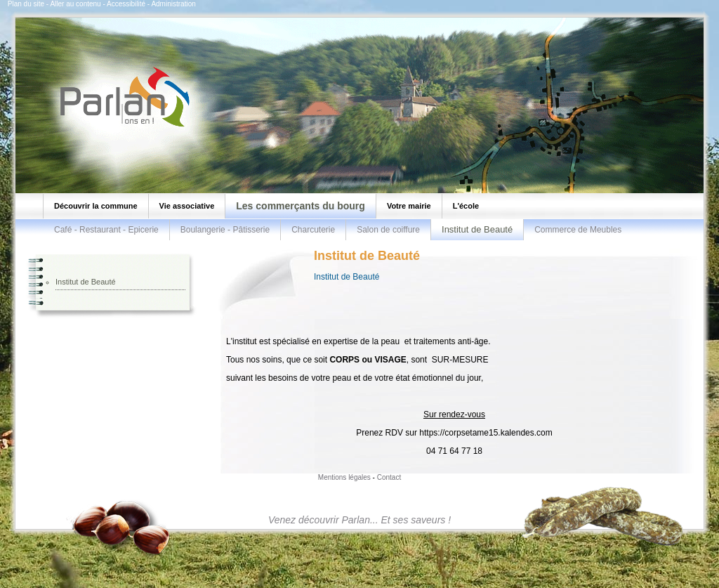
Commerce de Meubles (578, 230)
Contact (389, 477)
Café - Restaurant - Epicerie (106, 230)
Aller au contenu (75, 4)
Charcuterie (313, 230)
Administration (173, 4)
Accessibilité (126, 4)
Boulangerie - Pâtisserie (225, 230)
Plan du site (26, 4)
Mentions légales (344, 477)
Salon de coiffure (388, 230)
